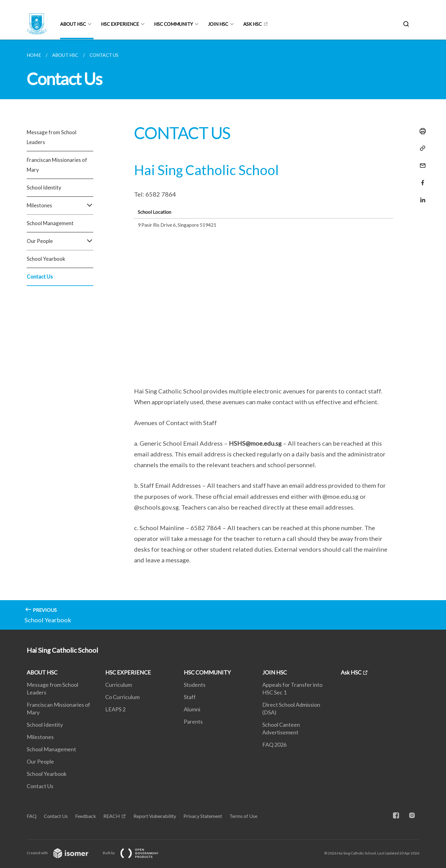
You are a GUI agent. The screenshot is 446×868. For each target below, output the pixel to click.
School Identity (44, 188)
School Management (50, 223)
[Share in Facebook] (421, 179)
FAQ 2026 (274, 745)
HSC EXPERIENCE (120, 24)
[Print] (421, 131)
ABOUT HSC (73, 24)
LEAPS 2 (115, 709)
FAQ (32, 816)
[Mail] (421, 162)
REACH (112, 816)
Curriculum (119, 685)
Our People (60, 241)
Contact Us (40, 277)
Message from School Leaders (52, 137)
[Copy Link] (421, 148)
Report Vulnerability (155, 816)
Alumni (192, 709)
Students (195, 685)
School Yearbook (46, 259)
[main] (223, 335)
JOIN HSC (218, 24)
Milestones (60, 205)
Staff (190, 697)
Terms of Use (243, 816)
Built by (136, 853)
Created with (62, 853)
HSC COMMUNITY (173, 24)
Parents (193, 721)
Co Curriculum (122, 697)
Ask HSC (252, 24)
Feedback (86, 816)
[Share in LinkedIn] (421, 196)
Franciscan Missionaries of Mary (57, 165)
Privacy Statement (203, 816)
